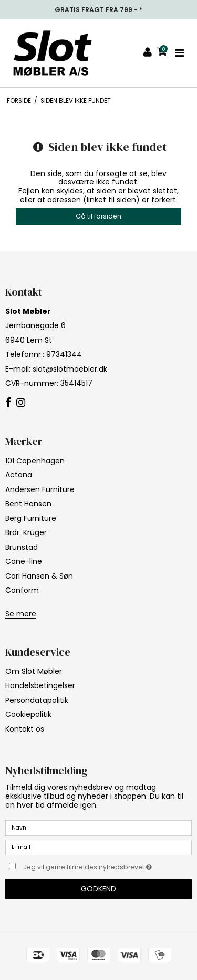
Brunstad (22, 547)
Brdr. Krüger (26, 532)
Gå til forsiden (98, 216)
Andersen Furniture (40, 489)
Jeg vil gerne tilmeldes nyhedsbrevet (93, 865)
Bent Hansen (28, 504)
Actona (19, 475)
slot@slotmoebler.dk (70, 369)
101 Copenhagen (35, 461)
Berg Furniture (31, 518)
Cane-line (24, 561)
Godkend (98, 889)
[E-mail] (98, 847)
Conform (22, 590)
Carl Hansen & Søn (39, 576)
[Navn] (98, 827)
